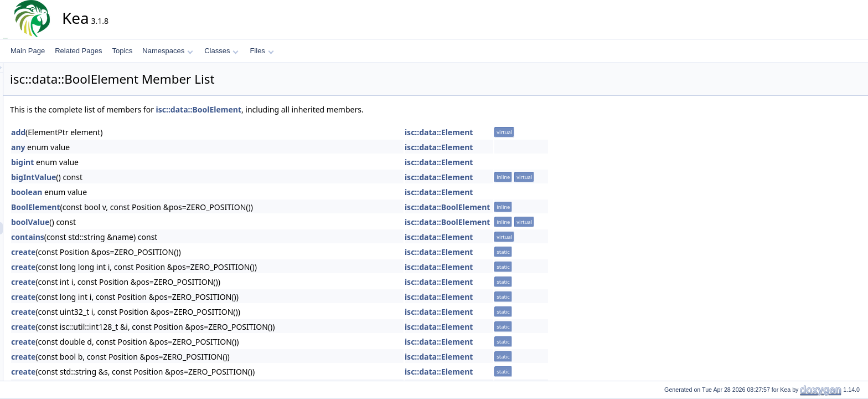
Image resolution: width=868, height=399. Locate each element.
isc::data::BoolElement (298, 109)
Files (262, 51)
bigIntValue (133, 177)
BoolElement (135, 207)
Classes (221, 51)
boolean (126, 192)
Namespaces (167, 51)
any (118, 147)
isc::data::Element (538, 132)
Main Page (28, 51)
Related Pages (78, 51)
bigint (122, 162)
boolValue (130, 222)
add (118, 132)
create (123, 252)
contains (127, 237)
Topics (122, 51)
